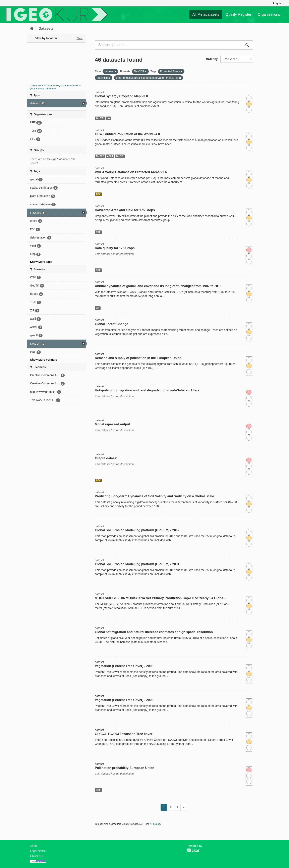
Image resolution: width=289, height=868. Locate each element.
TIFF (98, 232)
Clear (79, 38)
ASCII (110, 156)
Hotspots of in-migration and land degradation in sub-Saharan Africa (147, 390)
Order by (212, 59)
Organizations (269, 14)
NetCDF (100, 156)
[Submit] (247, 45)
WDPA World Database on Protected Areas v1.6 (131, 172)
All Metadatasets (206, 14)
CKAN (193, 850)
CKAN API (37, 856)
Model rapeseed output (112, 424)
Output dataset (106, 458)
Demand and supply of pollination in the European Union (138, 358)
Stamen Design (54, 85)
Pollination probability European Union (125, 768)
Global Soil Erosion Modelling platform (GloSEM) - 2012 (137, 530)
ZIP (98, 308)
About (34, 846)
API (142, 824)
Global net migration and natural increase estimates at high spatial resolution (154, 632)
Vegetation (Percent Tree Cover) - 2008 (124, 666)
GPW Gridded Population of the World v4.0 (127, 134)
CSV (98, 194)
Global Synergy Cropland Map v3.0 (121, 96)
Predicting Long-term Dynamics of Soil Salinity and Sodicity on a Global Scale (155, 496)
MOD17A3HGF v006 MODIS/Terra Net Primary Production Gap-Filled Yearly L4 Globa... (160, 598)
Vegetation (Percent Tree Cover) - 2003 (124, 700)
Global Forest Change (112, 324)
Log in (277, 3)
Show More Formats (44, 360)
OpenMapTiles (71, 85)
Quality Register (238, 14)
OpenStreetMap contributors (43, 89)
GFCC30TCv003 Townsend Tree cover (124, 734)
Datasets (46, 29)
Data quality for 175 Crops (115, 248)
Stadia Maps (37, 85)
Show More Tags (41, 262)
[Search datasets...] (169, 45)
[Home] (32, 29)
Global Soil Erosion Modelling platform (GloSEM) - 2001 (137, 564)
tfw (108, 118)
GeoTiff (100, 118)
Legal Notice (38, 851)
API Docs (155, 824)
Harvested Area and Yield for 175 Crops (125, 210)
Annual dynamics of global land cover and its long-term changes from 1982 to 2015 (158, 286)
